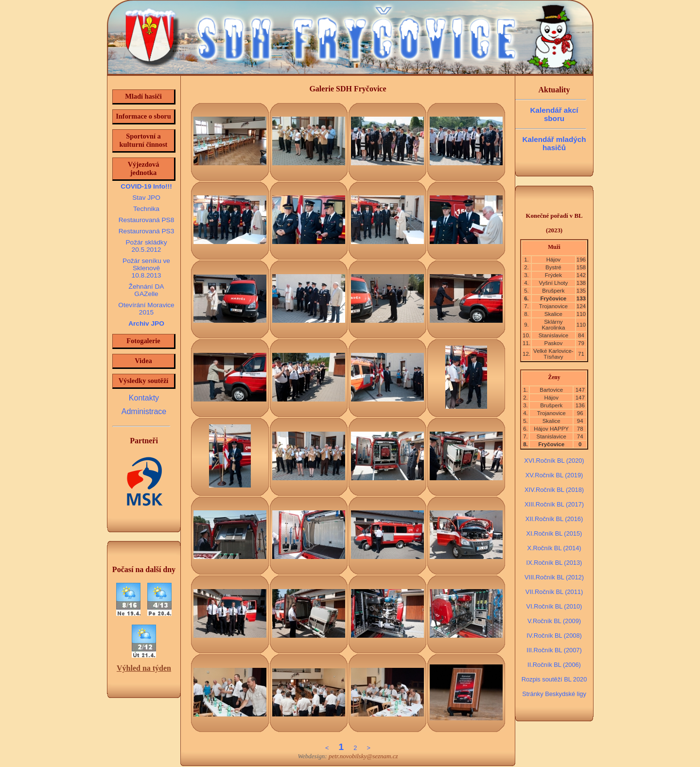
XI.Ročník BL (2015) (554, 533)
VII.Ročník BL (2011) (554, 592)
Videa (143, 361)
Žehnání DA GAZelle (147, 290)
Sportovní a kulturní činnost (144, 140)
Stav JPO (146, 198)
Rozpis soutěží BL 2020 (554, 679)
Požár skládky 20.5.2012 (146, 246)
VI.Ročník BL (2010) (554, 606)
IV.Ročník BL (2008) (554, 636)
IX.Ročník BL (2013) (554, 563)
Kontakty (144, 398)
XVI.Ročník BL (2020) (554, 461)
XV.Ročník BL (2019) (554, 475)
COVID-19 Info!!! (146, 186)
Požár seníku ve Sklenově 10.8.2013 (146, 268)
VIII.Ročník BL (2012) (554, 577)
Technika (146, 209)
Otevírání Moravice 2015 (146, 309)
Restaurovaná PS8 (147, 220)
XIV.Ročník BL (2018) (554, 490)
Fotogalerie (143, 341)
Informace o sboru (143, 116)
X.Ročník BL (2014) (554, 548)
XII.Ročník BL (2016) (554, 519)
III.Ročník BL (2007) (554, 650)
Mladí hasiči (143, 96)
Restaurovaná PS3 (147, 231)
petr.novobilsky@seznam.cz (363, 756)
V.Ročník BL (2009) (554, 621)
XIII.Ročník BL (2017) (554, 504)
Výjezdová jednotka (144, 168)
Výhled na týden (144, 668)
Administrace (144, 411)
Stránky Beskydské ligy (554, 694)
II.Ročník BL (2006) (554, 665)
